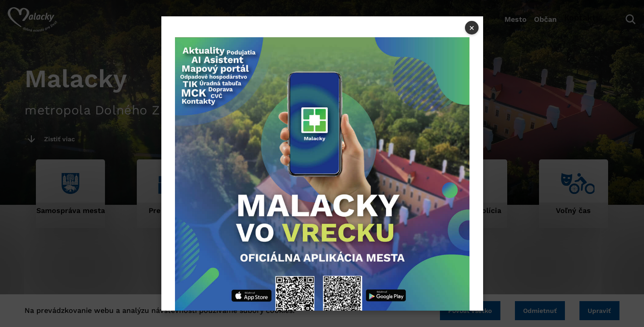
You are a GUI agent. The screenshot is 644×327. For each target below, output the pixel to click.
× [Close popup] (472, 28)
